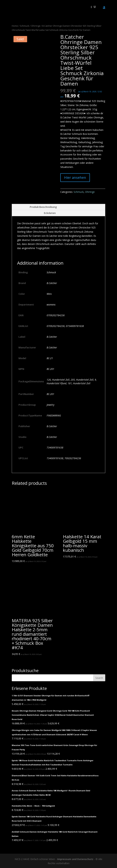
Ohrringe (36, 26)
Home (15, 26)
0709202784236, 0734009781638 (65, 326)
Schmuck (25, 26)
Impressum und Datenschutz (75, 859)
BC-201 (50, 369)
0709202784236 (56, 315)
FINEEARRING (54, 415)
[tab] (59, 207)
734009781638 (55, 448)
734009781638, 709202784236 (64, 458)
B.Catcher (52, 283)
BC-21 (50, 358)
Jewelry (50, 405)
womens (51, 305)
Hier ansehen (75, 177)
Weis (49, 294)
